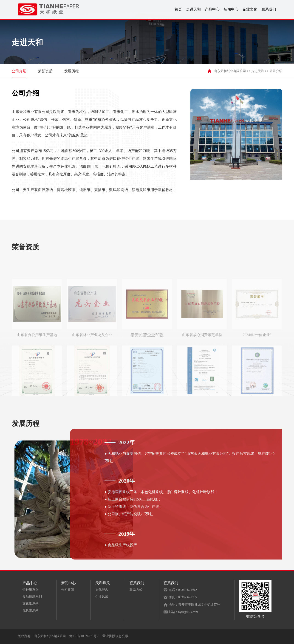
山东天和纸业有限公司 (230, 71)
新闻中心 (231, 9)
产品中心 (212, 9)
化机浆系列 (31, 610)
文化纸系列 (31, 603)
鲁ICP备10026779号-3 (84, 636)
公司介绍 (19, 74)
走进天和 (193, 9)
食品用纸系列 (32, 597)
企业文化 (250, 9)
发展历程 (71, 71)
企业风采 (102, 597)
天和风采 (103, 583)
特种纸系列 (31, 590)
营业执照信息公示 (115, 636)
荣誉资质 (45, 71)
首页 (178, 9)
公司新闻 (68, 590)
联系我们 (269, 9)
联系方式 (136, 590)
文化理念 (102, 590)
